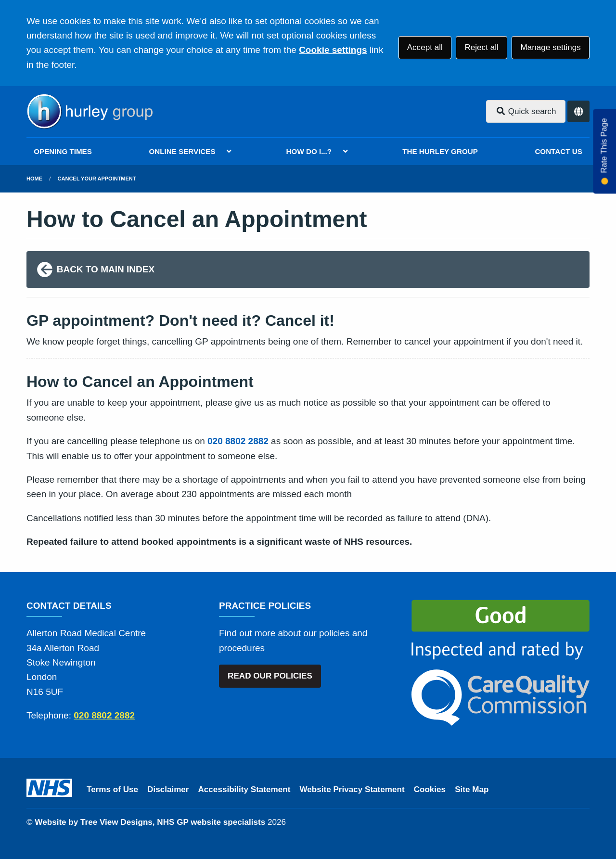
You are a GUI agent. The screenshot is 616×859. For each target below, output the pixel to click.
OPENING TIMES (63, 151)
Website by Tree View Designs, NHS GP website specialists (150, 822)
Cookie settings (333, 50)
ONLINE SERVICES (182, 151)
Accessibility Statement (244, 789)
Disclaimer (168, 789)
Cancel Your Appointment (97, 179)
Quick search (526, 111)
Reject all (481, 47)
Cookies (430, 789)
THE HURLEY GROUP (440, 151)
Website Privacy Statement (352, 789)
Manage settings (550, 47)
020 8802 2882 (238, 441)
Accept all (425, 47)
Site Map (472, 789)
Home (34, 179)
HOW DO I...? (309, 151)
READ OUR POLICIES (270, 676)
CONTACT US (558, 151)
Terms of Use (112, 789)
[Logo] (90, 112)
